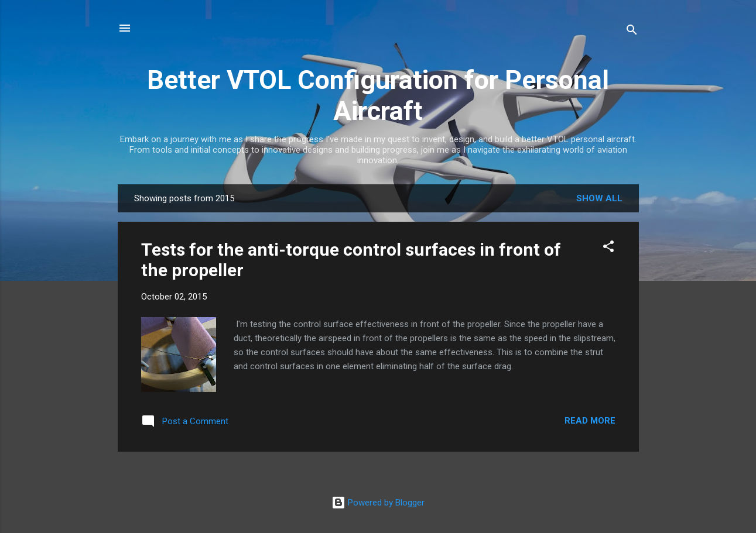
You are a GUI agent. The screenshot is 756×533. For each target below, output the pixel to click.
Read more (590, 421)
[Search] (632, 32)
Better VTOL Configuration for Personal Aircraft (378, 95)
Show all (599, 198)
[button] (608, 248)
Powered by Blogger (378, 503)
